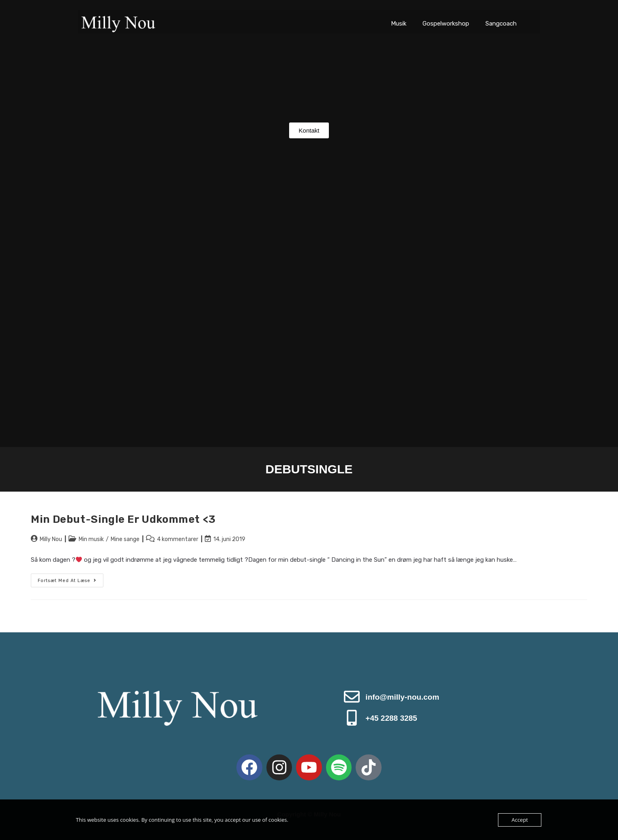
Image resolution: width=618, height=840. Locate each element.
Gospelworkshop (446, 24)
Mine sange (125, 539)
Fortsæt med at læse (71, 578)
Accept (520, 820)
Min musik (91, 539)
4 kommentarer (178, 539)
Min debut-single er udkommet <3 (123, 519)
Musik (399, 24)
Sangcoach (501, 24)
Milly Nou (51, 539)
